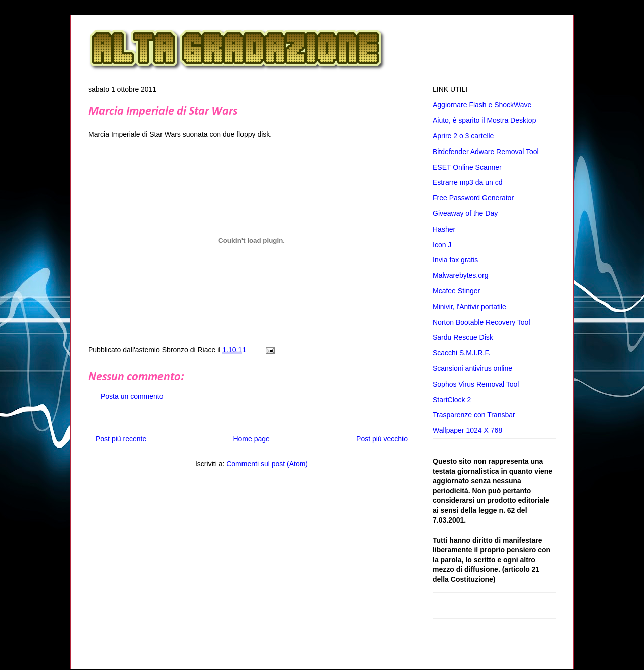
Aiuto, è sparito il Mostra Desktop (484, 120)
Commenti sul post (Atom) (267, 464)
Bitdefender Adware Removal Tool (486, 152)
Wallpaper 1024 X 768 (467, 430)
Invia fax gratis (455, 260)
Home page (251, 439)
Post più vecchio (382, 439)
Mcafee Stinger (456, 291)
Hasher (444, 229)
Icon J (442, 245)
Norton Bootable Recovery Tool (481, 322)
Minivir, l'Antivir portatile (469, 307)
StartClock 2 (452, 400)
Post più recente (121, 439)
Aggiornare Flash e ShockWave (482, 105)
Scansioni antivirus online (472, 368)
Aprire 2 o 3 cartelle (463, 136)
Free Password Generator (473, 198)
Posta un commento (132, 396)
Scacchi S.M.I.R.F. (461, 353)
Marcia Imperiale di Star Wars (163, 112)
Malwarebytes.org (461, 275)
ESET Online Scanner (467, 167)
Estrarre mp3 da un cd (468, 182)
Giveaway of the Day (465, 213)
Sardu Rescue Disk (463, 337)
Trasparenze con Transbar (474, 415)
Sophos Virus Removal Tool (476, 384)
